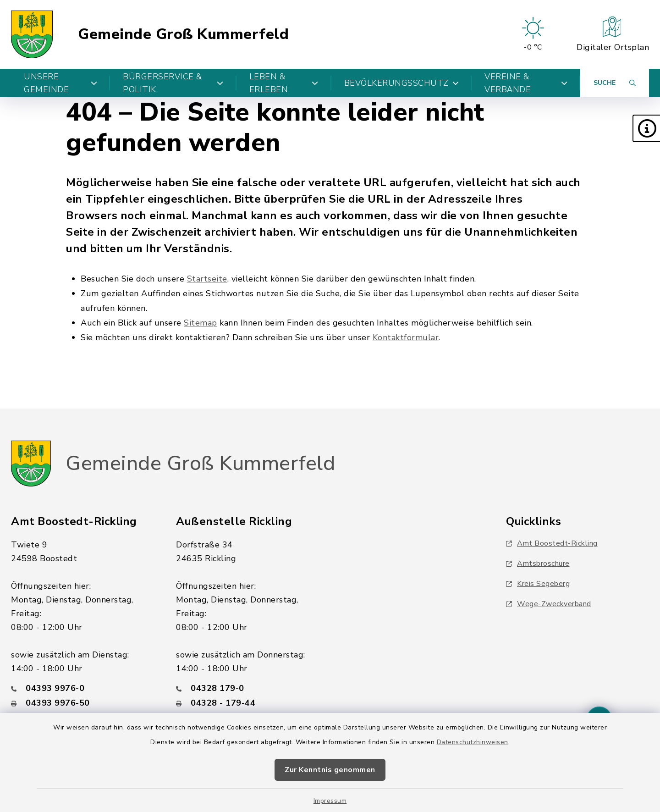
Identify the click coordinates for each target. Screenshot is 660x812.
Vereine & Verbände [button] (526, 83)
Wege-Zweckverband (549, 604)
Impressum (330, 801)
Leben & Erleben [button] (284, 83)
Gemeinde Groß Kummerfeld (183, 34)
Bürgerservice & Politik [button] (173, 83)
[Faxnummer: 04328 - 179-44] (247, 703)
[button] (646, 128)
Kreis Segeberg (538, 584)
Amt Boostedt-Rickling (552, 543)
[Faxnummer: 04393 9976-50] (82, 703)
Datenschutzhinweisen (473, 742)
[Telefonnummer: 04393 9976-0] (82, 688)
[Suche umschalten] (615, 83)
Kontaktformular (406, 337)
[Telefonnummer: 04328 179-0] (247, 688)
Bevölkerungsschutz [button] (402, 83)
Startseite (207, 279)
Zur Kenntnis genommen (330, 770)
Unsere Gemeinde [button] (60, 83)
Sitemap (201, 323)
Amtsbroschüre (538, 563)
